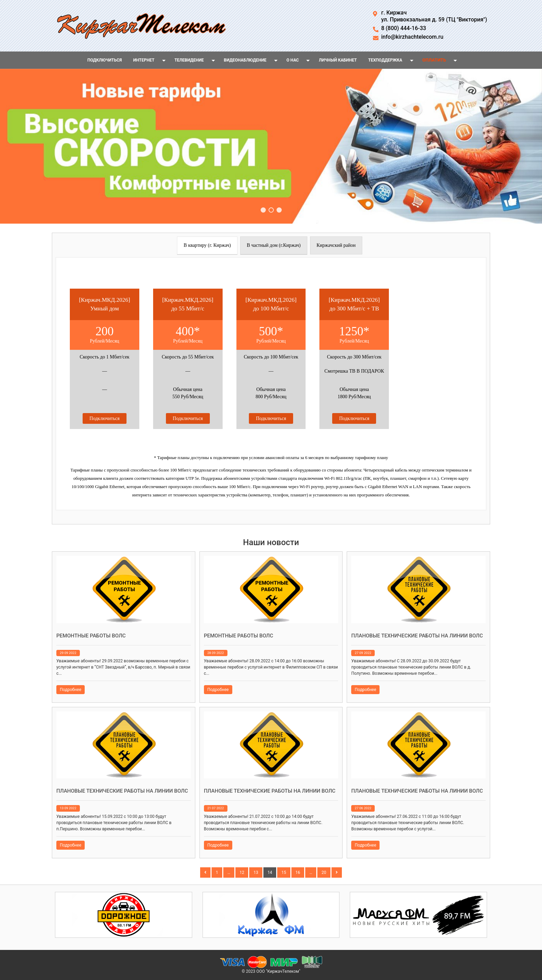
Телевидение (189, 60)
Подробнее (71, 690)
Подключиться (105, 60)
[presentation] (207, 246)
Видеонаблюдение (245, 60)
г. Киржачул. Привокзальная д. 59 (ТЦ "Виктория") (434, 16)
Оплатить (434, 60)
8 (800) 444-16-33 (404, 28)
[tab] (207, 245)
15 (284, 872)
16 (298, 872)
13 (256, 872)
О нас (293, 60)
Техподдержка (385, 60)
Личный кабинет (338, 60)
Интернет (144, 60)
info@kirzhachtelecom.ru (412, 37)
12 (242, 872)
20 (324, 872)
